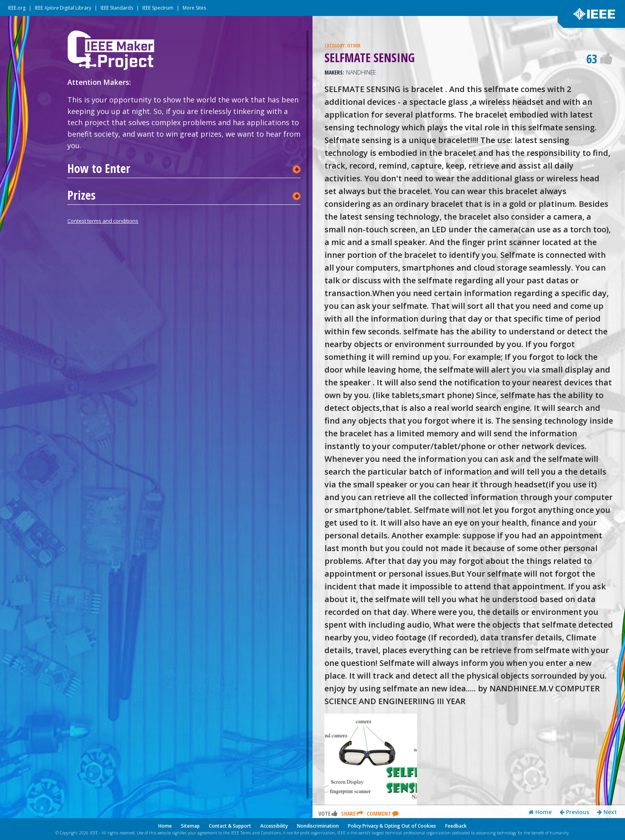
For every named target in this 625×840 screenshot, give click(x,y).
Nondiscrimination (318, 826)
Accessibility (274, 826)
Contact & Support (230, 826)
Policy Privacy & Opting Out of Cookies (392, 826)
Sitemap (190, 826)
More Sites (194, 8)
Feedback (456, 826)
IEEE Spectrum (158, 8)
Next (607, 812)
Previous (574, 812)
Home (540, 812)
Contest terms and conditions (103, 221)
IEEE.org (17, 8)
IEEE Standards (117, 8)
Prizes (82, 195)
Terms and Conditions (261, 833)
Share (352, 814)
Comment (383, 814)
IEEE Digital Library (63, 8)
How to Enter (99, 169)
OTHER (354, 46)
